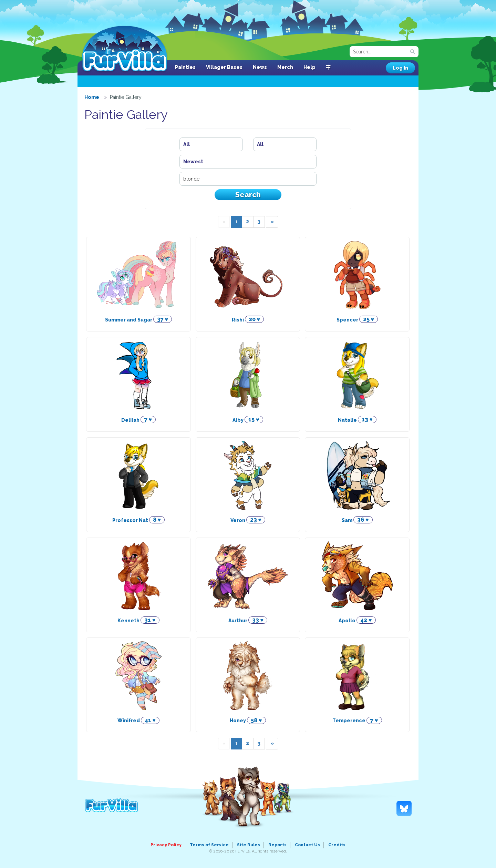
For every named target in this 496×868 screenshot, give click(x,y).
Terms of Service (209, 845)
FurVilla (125, 49)
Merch (285, 67)
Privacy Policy (166, 845)
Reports (277, 845)
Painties (185, 67)
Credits (337, 845)
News (260, 67)
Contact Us (307, 845)
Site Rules (249, 845)
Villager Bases (224, 67)
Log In (400, 68)
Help (309, 67)
